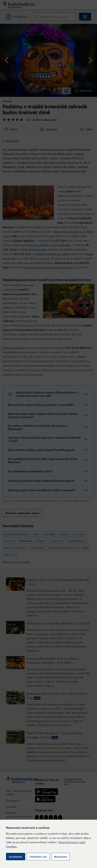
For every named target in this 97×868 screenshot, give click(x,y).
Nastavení (60, 857)
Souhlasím (16, 857)
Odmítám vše (38, 857)
